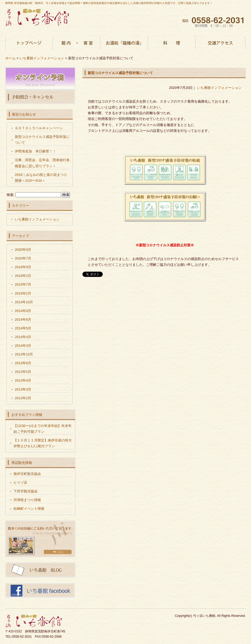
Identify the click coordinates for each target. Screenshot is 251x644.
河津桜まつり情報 (27, 500)
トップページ (29, 44)
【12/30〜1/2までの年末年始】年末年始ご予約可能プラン (43, 429)
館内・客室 (77, 44)
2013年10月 (24, 354)
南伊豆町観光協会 (27, 474)
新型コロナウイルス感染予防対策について (120, 73)
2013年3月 (23, 389)
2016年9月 (23, 267)
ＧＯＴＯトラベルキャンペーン (39, 128)
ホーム (10, 58)
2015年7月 (23, 284)
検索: (11, 195)
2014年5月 (23, 328)
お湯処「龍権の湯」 (124, 44)
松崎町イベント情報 (29, 509)
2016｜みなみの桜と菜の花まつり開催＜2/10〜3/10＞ (41, 178)
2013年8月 (23, 363)
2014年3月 (23, 346)
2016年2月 (23, 276)
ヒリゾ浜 (20, 482)
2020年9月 (23, 250)
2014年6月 (23, 319)
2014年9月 (23, 311)
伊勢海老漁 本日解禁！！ (35, 151)
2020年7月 (23, 258)
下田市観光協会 (25, 491)
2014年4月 (23, 337)
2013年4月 (23, 380)
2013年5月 (23, 372)
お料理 (172, 44)
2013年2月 (23, 398)
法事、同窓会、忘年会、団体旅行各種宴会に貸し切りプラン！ (42, 163)
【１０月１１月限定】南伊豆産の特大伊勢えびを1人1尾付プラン (43, 443)
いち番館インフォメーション (219, 88)
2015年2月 (23, 293)
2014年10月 (24, 302)
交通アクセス (221, 44)
